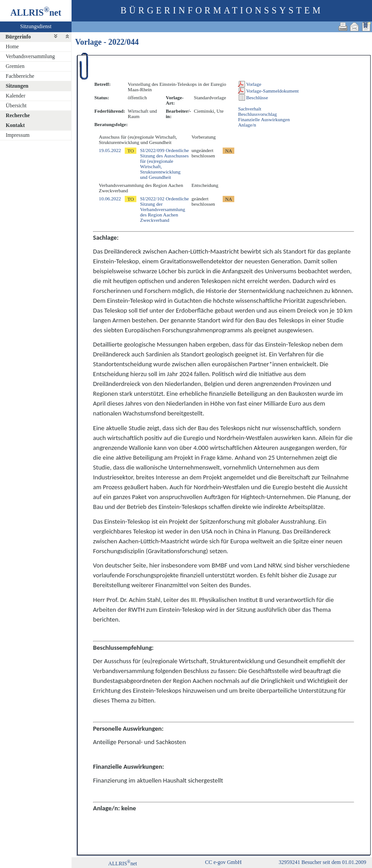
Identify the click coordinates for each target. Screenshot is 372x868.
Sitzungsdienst (36, 26)
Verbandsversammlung (30, 56)
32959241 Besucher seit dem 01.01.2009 (322, 862)
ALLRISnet (123, 864)
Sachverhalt (249, 109)
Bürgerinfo (18, 37)
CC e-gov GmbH (223, 862)
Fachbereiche (20, 76)
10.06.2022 (110, 199)
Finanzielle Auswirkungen (264, 119)
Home (12, 47)
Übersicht (16, 106)
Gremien (15, 66)
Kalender (16, 96)
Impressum (18, 135)
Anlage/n (247, 125)
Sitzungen (17, 86)
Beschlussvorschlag (257, 114)
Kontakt (15, 125)
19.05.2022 (110, 150)
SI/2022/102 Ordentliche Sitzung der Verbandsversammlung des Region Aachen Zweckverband (164, 209)
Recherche (18, 115)
